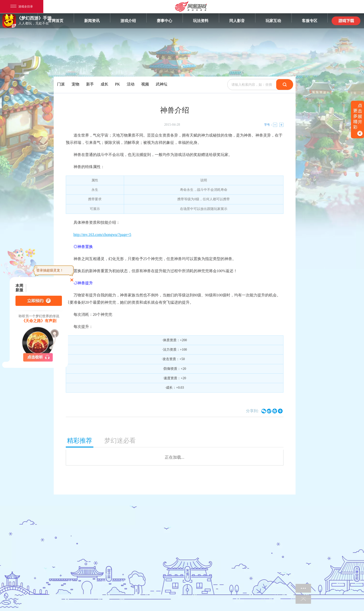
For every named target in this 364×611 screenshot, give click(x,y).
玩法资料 (201, 21)
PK (118, 84)
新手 (90, 84)
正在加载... (175, 457)
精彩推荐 (80, 441)
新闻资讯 (92, 21)
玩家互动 (273, 21)
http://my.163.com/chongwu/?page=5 (102, 235)
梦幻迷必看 (120, 441)
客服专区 (310, 21)
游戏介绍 (128, 21)
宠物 (75, 84)
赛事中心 (164, 21)
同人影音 (237, 21)
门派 (61, 84)
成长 (104, 84)
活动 (131, 84)
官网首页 (56, 21)
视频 (145, 84)
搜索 (285, 85)
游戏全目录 (22, 7)
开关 (357, 120)
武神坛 (162, 84)
